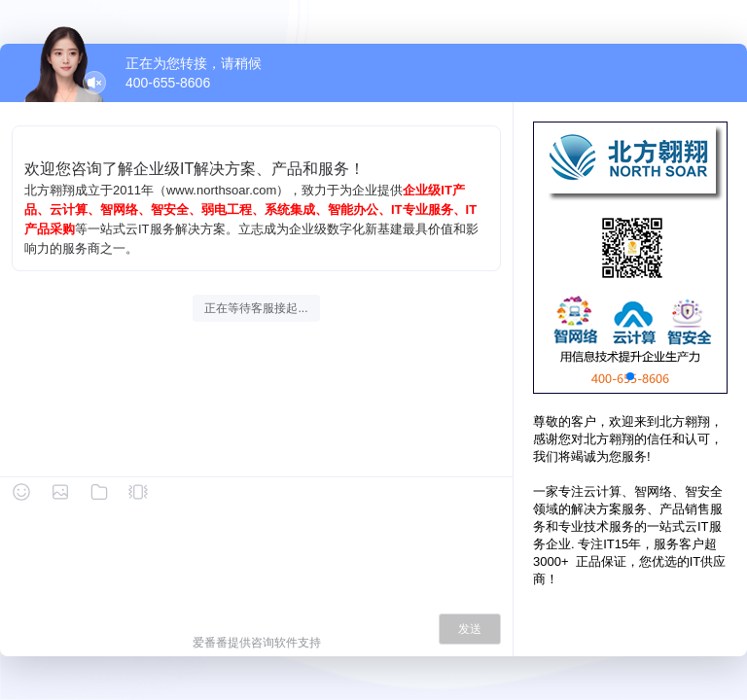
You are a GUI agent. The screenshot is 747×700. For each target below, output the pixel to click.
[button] (630, 376)
